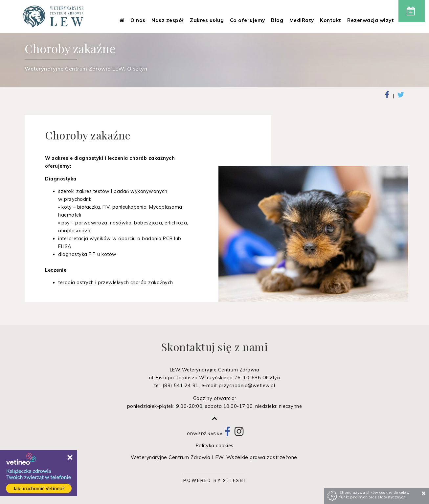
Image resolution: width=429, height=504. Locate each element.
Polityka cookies (215, 446)
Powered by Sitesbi (214, 480)
